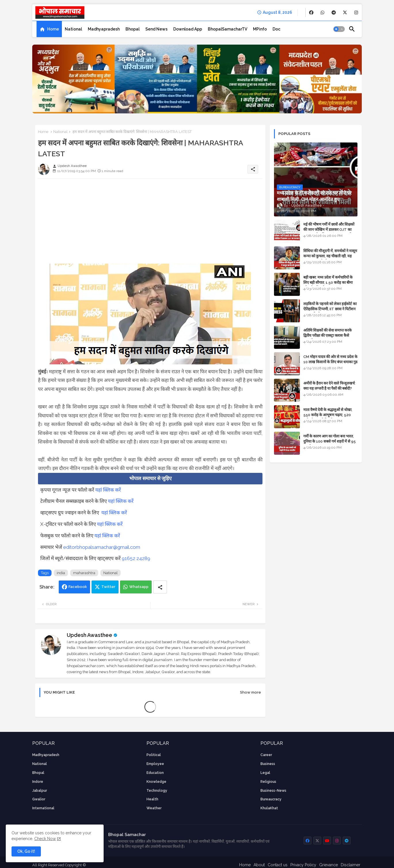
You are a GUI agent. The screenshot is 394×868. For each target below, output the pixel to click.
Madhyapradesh (104, 29)
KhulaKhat (269, 808)
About (259, 865)
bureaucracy (271, 799)
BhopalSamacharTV (228, 29)
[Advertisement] (150, 223)
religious (268, 782)
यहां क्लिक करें (108, 490)
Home (53, 29)
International (43, 808)
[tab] (49, 29)
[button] (339, 29)
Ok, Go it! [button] (26, 851)
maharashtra (84, 573)
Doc (276, 29)
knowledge (156, 782)
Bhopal (133, 29)
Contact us (278, 865)
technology (157, 791)
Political (154, 755)
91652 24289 (136, 558)
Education (155, 773)
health (152, 799)
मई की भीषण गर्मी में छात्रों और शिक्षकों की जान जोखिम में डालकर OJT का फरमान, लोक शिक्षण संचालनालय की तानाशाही (329, 232)
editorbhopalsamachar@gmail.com (102, 547)
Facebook (78, 587)
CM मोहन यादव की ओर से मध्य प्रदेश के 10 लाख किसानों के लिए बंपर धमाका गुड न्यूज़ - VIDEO (330, 362)
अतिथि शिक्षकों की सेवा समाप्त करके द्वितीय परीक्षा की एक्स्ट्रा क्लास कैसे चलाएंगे (328, 335)
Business (268, 764)
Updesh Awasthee (90, 635)
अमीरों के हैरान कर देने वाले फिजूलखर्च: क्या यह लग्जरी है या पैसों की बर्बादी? (329, 386)
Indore (38, 782)
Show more (251, 692)
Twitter (108, 587)
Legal (265, 773)
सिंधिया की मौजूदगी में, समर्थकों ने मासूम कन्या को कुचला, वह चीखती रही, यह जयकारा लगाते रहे (330, 256)
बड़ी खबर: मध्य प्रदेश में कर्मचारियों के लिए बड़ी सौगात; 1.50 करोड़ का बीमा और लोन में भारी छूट (328, 282)
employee (155, 764)
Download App (188, 29)
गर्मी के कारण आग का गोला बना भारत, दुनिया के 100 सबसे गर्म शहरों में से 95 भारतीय (330, 441)
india (61, 573)
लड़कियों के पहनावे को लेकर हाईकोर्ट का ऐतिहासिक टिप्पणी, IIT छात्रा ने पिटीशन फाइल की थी (330, 309)
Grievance (329, 865)
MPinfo (260, 29)
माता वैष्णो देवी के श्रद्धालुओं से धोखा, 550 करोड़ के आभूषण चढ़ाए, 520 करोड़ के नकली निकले (328, 415)
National (73, 29)
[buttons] (311, 13)
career (266, 755)
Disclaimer (351, 865)
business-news (273, 791)
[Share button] (160, 587)
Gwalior (39, 799)
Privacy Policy (303, 865)
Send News (156, 29)
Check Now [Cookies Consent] (45, 839)
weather (154, 808)
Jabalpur (40, 791)
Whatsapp (139, 587)
